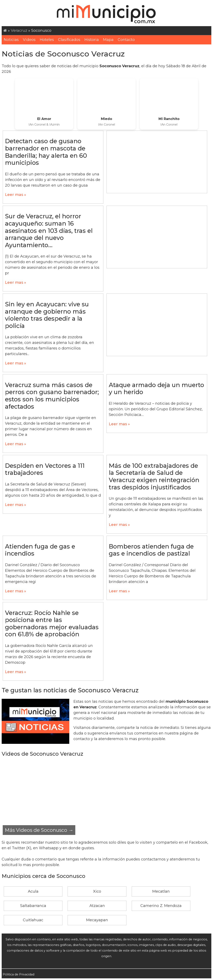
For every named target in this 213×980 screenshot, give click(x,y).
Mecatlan (161, 891)
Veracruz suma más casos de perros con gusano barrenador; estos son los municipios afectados (52, 396)
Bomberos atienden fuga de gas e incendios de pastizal (151, 550)
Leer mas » (15, 195)
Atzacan (97, 906)
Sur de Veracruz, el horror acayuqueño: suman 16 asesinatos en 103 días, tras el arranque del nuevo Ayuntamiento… (49, 230)
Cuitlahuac (33, 920)
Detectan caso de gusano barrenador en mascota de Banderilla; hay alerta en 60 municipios (46, 152)
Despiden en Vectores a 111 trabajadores (45, 469)
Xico (97, 891)
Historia (92, 40)
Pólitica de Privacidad (19, 974)
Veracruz (19, 31)
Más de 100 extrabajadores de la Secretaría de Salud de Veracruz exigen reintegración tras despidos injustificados (154, 476)
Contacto (126, 40)
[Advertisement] (157, 162)
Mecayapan (97, 920)
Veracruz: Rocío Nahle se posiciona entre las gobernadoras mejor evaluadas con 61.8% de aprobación (52, 624)
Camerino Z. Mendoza (161, 906)
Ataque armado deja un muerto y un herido (156, 389)
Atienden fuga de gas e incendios (40, 550)
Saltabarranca (33, 906)
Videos (29, 40)
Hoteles (47, 40)
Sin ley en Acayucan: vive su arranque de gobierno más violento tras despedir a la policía (47, 315)
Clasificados (69, 40)
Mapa (108, 40)
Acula (33, 891)
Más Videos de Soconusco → (39, 830)
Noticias (11, 40)
